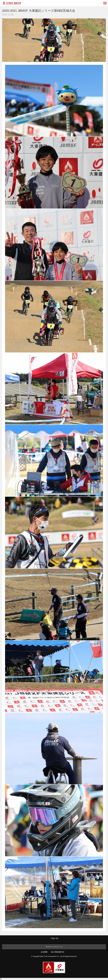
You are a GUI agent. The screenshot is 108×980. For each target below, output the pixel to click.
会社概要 (44, 952)
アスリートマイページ (54, 947)
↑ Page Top (54, 938)
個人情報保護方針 (58, 952)
